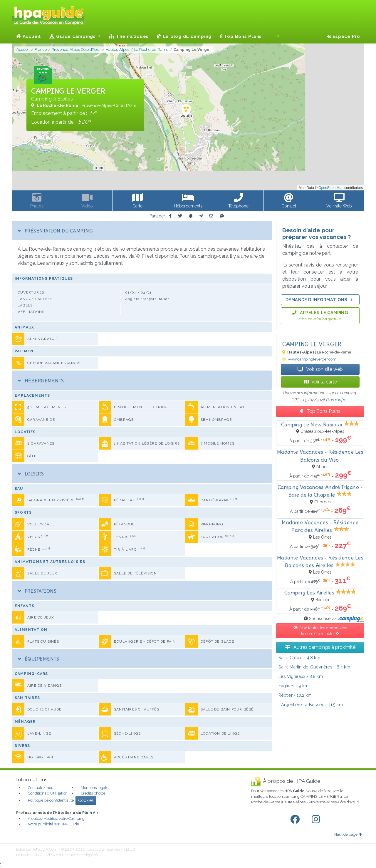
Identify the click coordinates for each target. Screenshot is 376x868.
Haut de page (348, 834)
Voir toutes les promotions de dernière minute (320, 631)
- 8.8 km (301, 676)
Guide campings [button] (73, 36)
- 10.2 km (295, 695)
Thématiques (129, 36)
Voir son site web (320, 369)
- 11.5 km (311, 704)
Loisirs (31, 474)
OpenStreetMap (331, 188)
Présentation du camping (55, 231)
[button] (275, 36)
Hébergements (41, 381)
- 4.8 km (299, 657)
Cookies (86, 800)
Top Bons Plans (241, 36)
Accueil (28, 36)
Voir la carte (320, 382)
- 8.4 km (314, 667)
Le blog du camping (184, 36)
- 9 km (293, 686)
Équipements (38, 659)
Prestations (37, 591)
